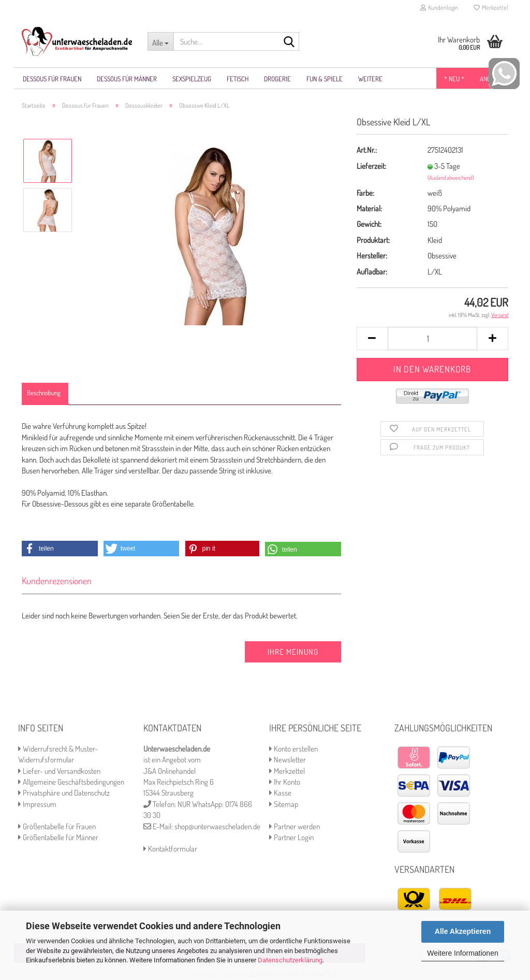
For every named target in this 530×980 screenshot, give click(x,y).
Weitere (370, 79)
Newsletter (288, 760)
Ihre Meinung (293, 652)
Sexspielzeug (192, 79)
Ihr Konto (285, 782)
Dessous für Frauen (52, 79)
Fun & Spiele (325, 79)
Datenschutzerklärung (290, 960)
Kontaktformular (170, 849)
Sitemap (284, 804)
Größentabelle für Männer (58, 837)
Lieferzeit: (371, 166)
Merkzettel (491, 8)
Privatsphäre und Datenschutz (64, 793)
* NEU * (454, 79)
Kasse (280, 793)
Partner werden (295, 826)
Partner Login (291, 837)
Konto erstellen (293, 749)
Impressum (37, 804)
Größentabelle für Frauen (57, 826)
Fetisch (238, 79)
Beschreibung (44, 393)
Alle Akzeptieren (463, 931)
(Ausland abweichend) (451, 178)
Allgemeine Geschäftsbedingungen (71, 782)
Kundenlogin (439, 8)
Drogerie (277, 79)
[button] (60, 549)
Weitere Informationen (462, 953)
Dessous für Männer (127, 79)
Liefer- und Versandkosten (59, 771)
